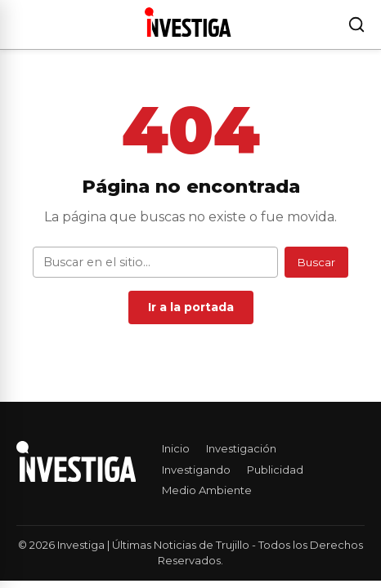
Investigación (241, 448)
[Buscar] (356, 24)
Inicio (176, 448)
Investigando (196, 470)
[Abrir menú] (20, 24)
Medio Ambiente (207, 490)
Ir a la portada (191, 307)
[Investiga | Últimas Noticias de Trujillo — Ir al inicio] (188, 22)
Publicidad (275, 470)
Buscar (316, 262)
